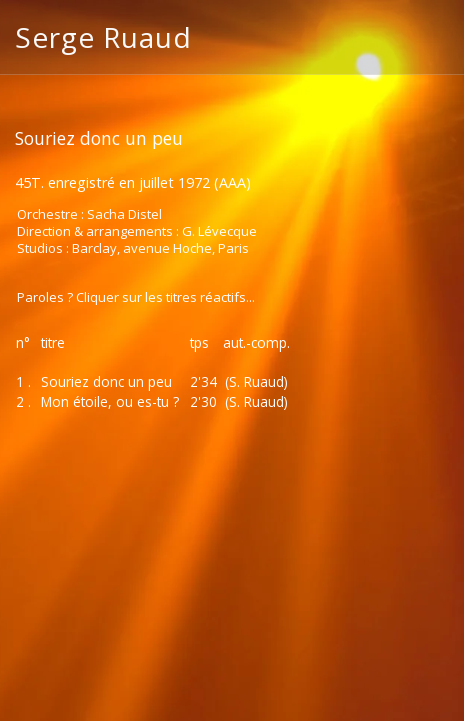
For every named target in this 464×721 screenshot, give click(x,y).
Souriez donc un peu (106, 381)
